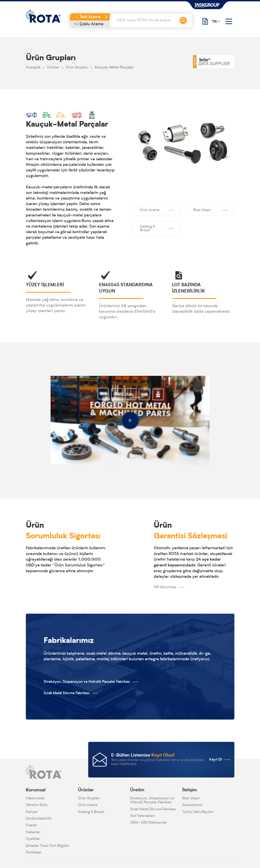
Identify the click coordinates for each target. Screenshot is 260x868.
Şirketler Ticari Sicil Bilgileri (48, 846)
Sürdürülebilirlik (39, 819)
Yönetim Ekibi (37, 805)
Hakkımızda (35, 798)
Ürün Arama (88, 805)
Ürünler (53, 68)
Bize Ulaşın (191, 798)
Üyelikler (33, 839)
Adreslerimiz (192, 805)
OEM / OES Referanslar (148, 823)
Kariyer (32, 812)
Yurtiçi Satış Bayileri (198, 812)
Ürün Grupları (77, 68)
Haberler (33, 832)
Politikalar (34, 853)
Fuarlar (31, 825)
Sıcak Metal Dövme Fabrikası (153, 809)
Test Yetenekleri (143, 816)
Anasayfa (33, 68)
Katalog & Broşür (91, 812)
